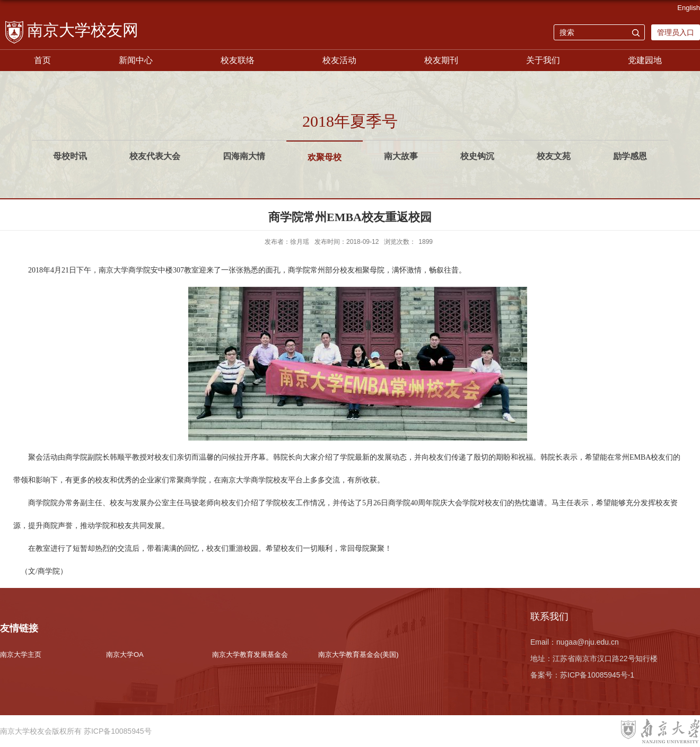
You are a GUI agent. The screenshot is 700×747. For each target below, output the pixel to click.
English (689, 8)
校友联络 (238, 60)
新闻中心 (136, 60)
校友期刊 (441, 60)
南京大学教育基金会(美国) (358, 654)
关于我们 (543, 60)
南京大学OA (125, 654)
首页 (42, 60)
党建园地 (645, 60)
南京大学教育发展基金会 (250, 654)
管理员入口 (676, 32)
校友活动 (339, 60)
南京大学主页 (21, 654)
